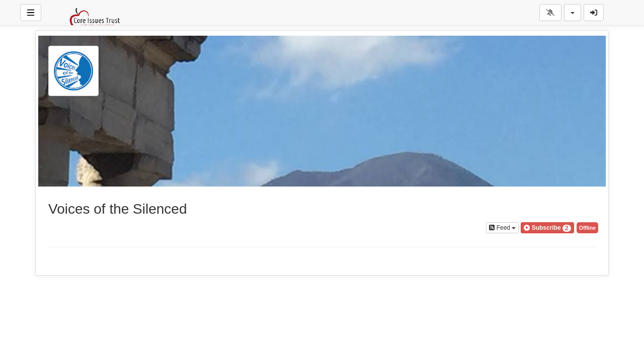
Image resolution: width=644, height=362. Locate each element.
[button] (547, 228)
